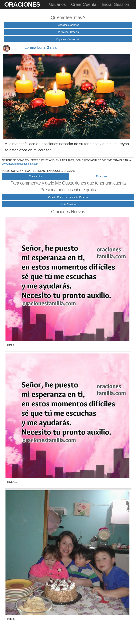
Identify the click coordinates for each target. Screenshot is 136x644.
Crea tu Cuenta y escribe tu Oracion (68, 197)
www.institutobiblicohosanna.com (20, 164)
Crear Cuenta (84, 4)
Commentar (36, 176)
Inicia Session (68, 204)
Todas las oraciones (68, 25)
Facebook (102, 176)
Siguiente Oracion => (68, 39)
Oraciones (22, 4)
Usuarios (57, 4)
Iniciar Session (115, 4)
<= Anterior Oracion (68, 32)
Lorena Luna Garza (41, 47)
